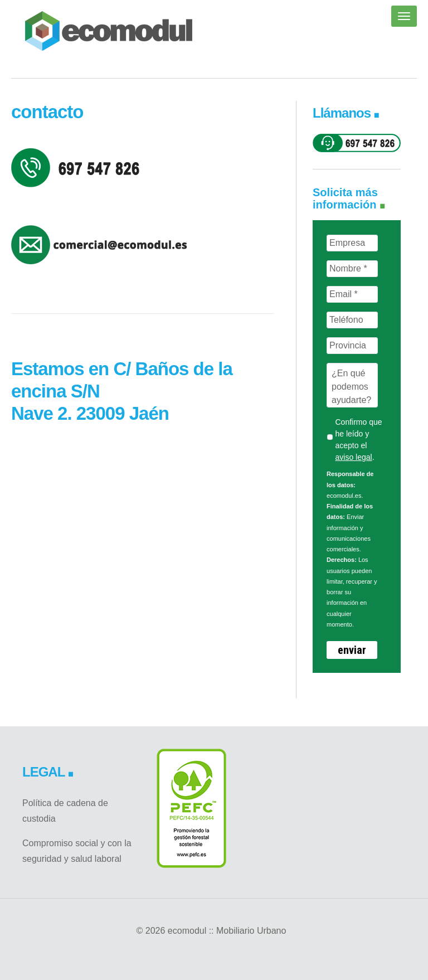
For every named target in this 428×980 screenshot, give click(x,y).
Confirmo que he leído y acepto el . (358, 440)
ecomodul (109, 31)
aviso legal (353, 457)
